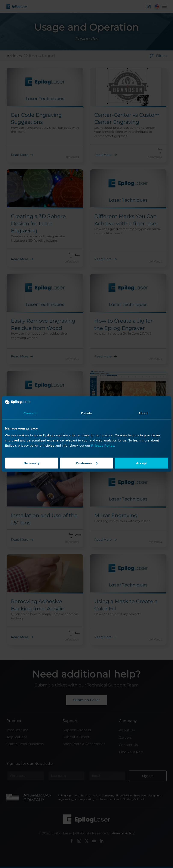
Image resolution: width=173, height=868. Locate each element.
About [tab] (143, 413)
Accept (141, 463)
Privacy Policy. (103, 445)
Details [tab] (87, 413)
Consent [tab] (30, 413)
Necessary (32, 463)
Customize (87, 463)
